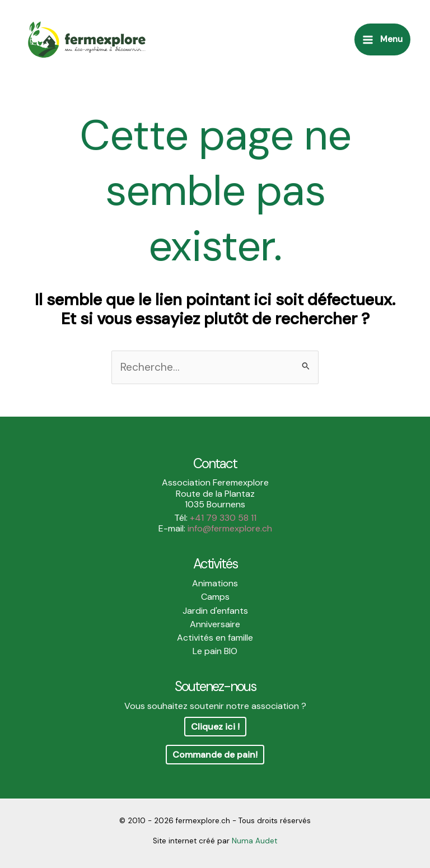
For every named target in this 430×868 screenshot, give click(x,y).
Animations (215, 583)
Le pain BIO (215, 651)
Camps (215, 597)
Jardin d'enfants (215, 611)
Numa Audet (254, 841)
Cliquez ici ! (215, 727)
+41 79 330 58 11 (223, 518)
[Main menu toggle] (382, 39)
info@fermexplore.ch (230, 528)
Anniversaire (215, 624)
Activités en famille (215, 638)
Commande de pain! (215, 755)
